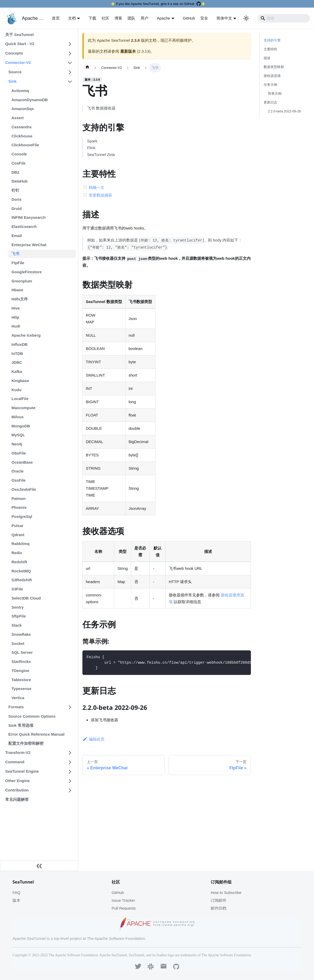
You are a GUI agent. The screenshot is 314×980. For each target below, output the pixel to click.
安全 (204, 18)
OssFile (19, 480)
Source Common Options (32, 716)
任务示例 (270, 85)
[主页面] (87, 68)
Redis (17, 553)
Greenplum (22, 281)
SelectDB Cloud (26, 598)
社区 (105, 18)
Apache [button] (163, 18)
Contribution (17, 790)
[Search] (284, 18)
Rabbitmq (20, 544)
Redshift (19, 562)
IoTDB (17, 353)
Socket (18, 643)
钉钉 (15, 190)
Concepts (14, 53)
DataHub (20, 181)
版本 (16, 900)
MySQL (18, 435)
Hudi (16, 326)
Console (19, 154)
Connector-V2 (18, 62)
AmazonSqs (23, 109)
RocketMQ (21, 571)
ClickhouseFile (25, 145)
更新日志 (270, 102)
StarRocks (21, 661)
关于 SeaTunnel (19, 35)
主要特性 (270, 49)
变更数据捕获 (100, 195)
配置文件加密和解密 (26, 743)
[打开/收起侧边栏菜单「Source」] (70, 72)
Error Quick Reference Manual (36, 734)
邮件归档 (219, 908)
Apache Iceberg (26, 335)
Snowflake (21, 634)
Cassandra (22, 127)
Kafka (17, 371)
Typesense (21, 689)
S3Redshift (22, 580)
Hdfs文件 (20, 299)
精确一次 (96, 187)
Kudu (16, 390)
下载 (92, 18)
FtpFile (18, 263)
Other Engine (17, 781)
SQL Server (22, 652)
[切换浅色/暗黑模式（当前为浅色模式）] (246, 18)
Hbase (17, 290)
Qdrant (18, 535)
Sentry (18, 607)
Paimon (19, 498)
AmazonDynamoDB (30, 100)
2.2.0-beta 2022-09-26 (284, 111)
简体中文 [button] (224, 18)
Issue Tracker (123, 900)
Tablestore (21, 680)
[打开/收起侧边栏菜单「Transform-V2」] (70, 753)
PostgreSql (22, 516)
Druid (17, 208)
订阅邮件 (219, 900)
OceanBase (22, 462)
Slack (17, 625)
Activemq (20, 91)
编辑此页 (93, 739)
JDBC (17, 362)
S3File (17, 589)
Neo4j (17, 444)
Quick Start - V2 (20, 44)
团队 (131, 18)
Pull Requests (124, 908)
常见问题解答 (17, 799)
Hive (16, 308)
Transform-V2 (18, 752)
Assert (18, 118)
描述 (267, 58)
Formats (16, 707)
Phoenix (19, 507)
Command (15, 762)
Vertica (18, 698)
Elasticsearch (24, 226)
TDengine (20, 671)
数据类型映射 (274, 67)
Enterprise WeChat (29, 245)
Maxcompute (23, 408)
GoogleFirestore (27, 272)
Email (17, 236)
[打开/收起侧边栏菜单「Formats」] (70, 707)
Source (15, 72)
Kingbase (20, 381)
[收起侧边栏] (39, 866)
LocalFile (20, 399)
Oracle (18, 471)
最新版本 (128, 51)
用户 (144, 18)
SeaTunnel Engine (22, 771)
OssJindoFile (24, 489)
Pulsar (17, 526)
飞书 (15, 254)
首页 (56, 18)
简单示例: (275, 93)
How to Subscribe (226, 893)
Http (15, 317)
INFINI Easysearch (29, 217)
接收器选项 (272, 76)
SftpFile (19, 616)
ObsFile (19, 453)
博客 (118, 18)
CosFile (19, 163)
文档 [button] (72, 18)
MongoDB (21, 426)
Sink (13, 81)
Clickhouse (22, 136)
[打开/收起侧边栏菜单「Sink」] (70, 82)
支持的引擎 (272, 40)
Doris (16, 199)
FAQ (16, 893)
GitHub (189, 18)
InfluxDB (20, 344)
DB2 (15, 172)
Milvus (18, 417)
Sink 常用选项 (21, 725)
